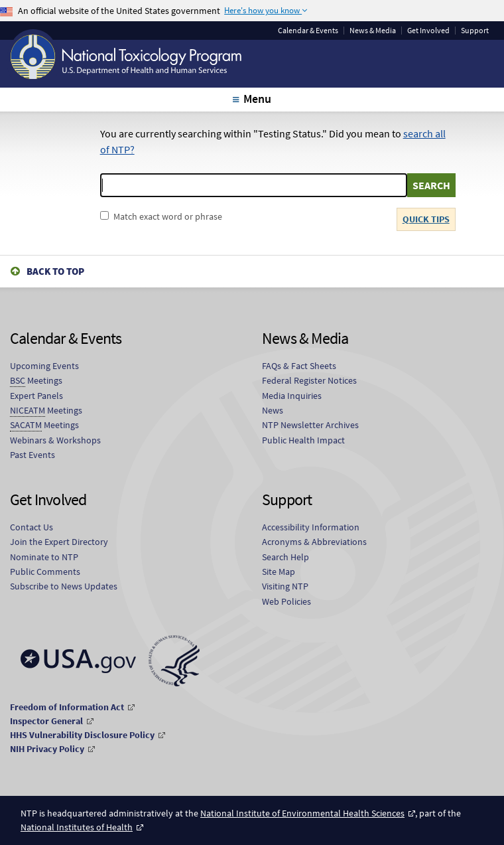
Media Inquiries (292, 396)
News (273, 410)
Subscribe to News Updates (64, 586)
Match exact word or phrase (168, 216)
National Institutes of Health (77, 827)
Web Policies (286, 601)
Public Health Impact (303, 440)
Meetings (36, 381)
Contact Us (31, 527)
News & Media (373, 31)
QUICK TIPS (426, 219)
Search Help (285, 557)
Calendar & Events (308, 31)
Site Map (279, 572)
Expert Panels (36, 396)
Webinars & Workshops (55, 440)
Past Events (32, 455)
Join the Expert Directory (59, 542)
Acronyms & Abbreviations (314, 542)
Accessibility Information (311, 527)
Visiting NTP (285, 586)
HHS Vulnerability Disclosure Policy (82, 735)
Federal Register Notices (309, 380)
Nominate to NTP (44, 557)
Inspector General (46, 721)
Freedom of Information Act (67, 707)
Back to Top (55, 271)
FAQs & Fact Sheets (299, 366)
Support (475, 31)
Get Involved (428, 31)
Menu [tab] (257, 99)
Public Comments (45, 572)
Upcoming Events (44, 366)
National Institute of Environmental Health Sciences (302, 813)
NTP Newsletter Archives (310, 425)
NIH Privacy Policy (47, 749)
